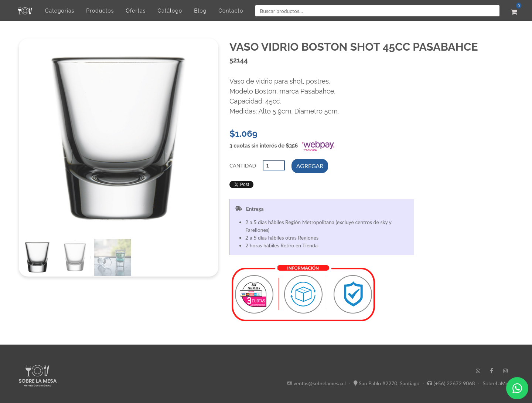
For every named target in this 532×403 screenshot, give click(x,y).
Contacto (231, 11)
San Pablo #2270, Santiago (389, 383)
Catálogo (170, 11)
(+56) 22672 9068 (454, 383)
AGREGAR (310, 166)
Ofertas (136, 11)
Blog (200, 11)
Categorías (60, 11)
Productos (100, 11)
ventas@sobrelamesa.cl (319, 383)
